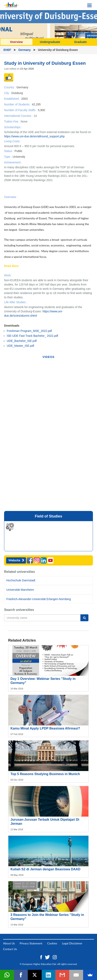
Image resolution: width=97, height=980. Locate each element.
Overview (16, 42)
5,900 (41, 110)
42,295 (36, 104)
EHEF (8, 50)
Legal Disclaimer (72, 943)
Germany (25, 50)
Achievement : (13, 162)
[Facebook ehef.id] (42, 957)
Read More (11, 266)
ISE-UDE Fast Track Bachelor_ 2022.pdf (32, 336)
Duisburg (17, 93)
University (19, 157)
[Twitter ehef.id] (48, 957)
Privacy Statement (31, 943)
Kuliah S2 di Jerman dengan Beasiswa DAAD (45, 869)
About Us (9, 943)
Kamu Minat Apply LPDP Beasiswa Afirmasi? (45, 728)
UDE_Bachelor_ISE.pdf (22, 341)
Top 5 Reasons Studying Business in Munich (45, 774)
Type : (8, 157)
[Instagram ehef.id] (55, 957)
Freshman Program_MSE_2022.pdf (29, 331)
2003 (24, 98)
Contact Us (10, 949)
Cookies (52, 943)
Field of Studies (48, 516)
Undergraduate (50, 42)
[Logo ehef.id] (11, 5)
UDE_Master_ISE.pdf (20, 346)
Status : (9, 151)
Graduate (80, 42)
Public (18, 151)
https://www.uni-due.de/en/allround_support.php (34, 136)
